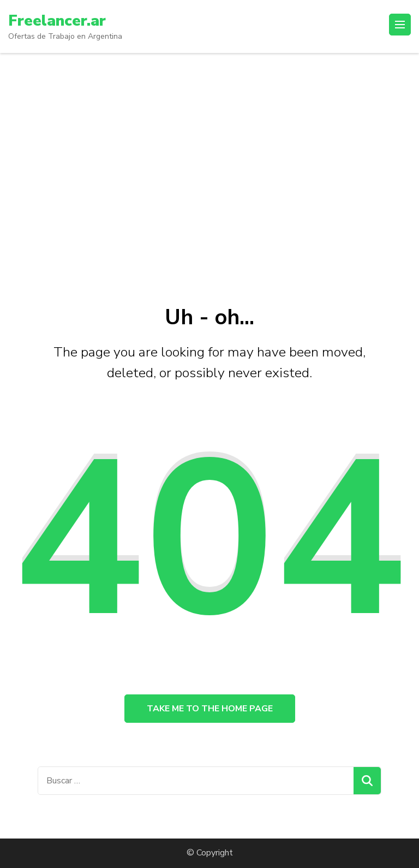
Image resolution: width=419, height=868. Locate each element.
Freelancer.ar (57, 21)
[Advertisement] (209, 173)
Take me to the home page (210, 709)
